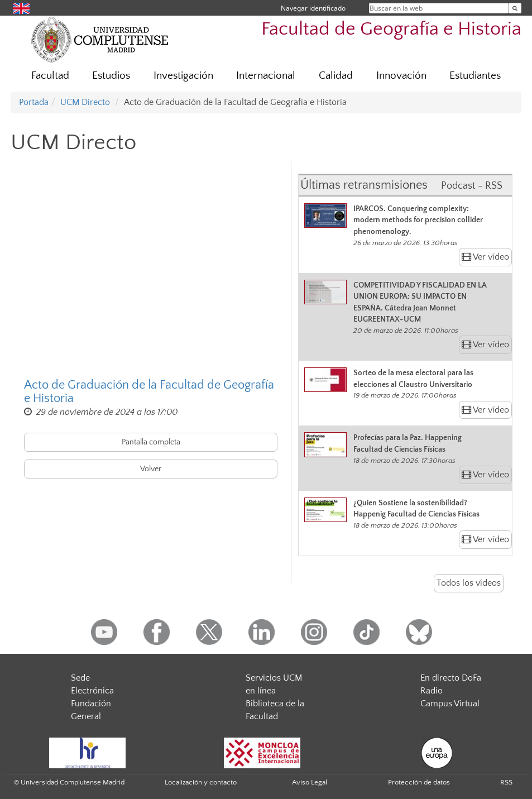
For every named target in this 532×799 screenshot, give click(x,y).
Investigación (183, 76)
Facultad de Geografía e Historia (391, 29)
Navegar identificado (313, 8)
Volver (151, 469)
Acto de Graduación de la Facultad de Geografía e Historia (149, 392)
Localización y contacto (201, 782)
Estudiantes (475, 76)
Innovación (401, 76)
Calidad (336, 76)
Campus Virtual (450, 704)
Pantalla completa (151, 442)
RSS (506, 782)
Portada (34, 102)
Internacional (266, 76)
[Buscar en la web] (515, 8)
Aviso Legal (310, 782)
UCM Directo (85, 102)
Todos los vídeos (469, 583)
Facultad (50, 76)
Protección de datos (419, 782)
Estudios (111, 76)
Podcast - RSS (472, 186)
